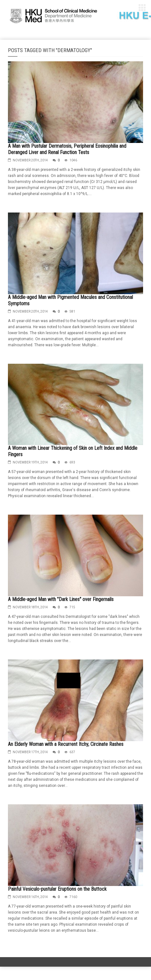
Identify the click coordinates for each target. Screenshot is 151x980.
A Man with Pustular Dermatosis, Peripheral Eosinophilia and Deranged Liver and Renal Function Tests (67, 149)
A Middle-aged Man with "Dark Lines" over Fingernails (61, 599)
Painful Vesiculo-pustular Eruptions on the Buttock (57, 889)
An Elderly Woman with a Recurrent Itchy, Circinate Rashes (66, 744)
